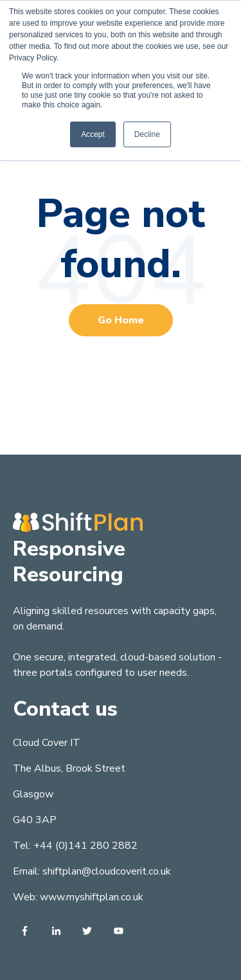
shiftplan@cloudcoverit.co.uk (107, 871)
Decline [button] (147, 134)
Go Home (121, 320)
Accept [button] (93, 134)
